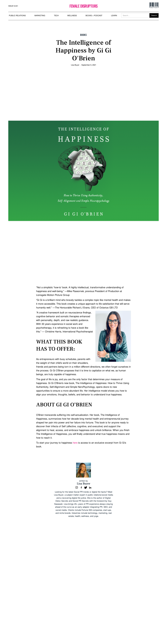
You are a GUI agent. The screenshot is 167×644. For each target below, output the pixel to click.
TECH (56, 16)
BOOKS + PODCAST (94, 16)
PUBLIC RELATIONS (17, 16)
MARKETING (40, 16)
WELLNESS (72, 16)
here (75, 443)
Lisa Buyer (75, 65)
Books (83, 35)
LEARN (114, 16)
